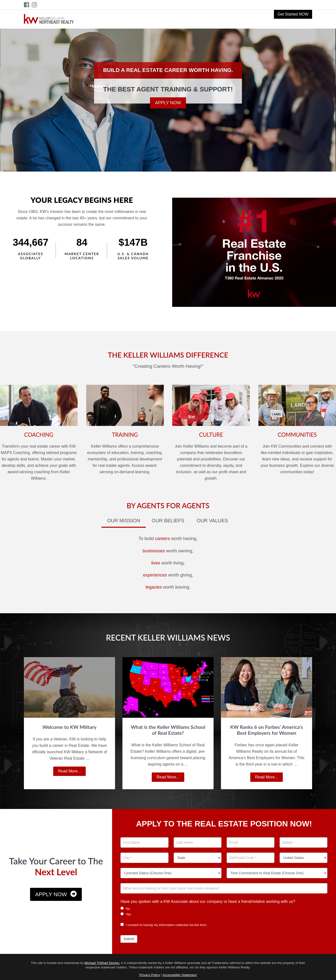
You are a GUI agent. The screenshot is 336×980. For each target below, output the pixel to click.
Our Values (212, 521)
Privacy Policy (150, 975)
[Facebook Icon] (27, 5)
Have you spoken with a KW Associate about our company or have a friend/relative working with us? (208, 901)
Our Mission (124, 521)
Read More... (71, 772)
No (125, 909)
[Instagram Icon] (35, 5)
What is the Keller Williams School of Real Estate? (168, 730)
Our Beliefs (168, 521)
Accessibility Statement (180, 975)
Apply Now (168, 103)
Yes (126, 914)
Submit (129, 939)
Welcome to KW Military (69, 727)
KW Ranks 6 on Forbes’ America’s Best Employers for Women (267, 730)
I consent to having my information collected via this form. (164, 925)
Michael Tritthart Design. (102, 963)
